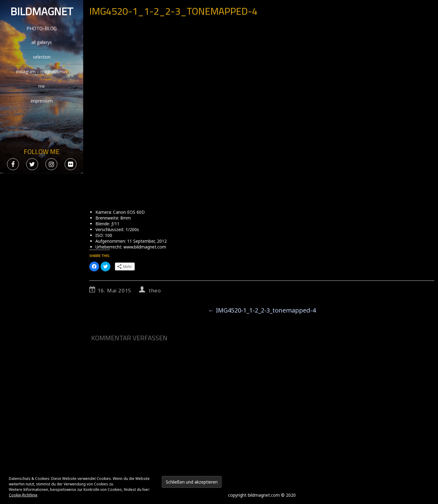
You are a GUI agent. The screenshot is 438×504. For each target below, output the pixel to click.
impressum (42, 101)
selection (42, 57)
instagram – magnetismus (42, 71)
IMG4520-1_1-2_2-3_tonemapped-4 (262, 310)
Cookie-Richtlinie (23, 495)
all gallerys (42, 42)
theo (155, 290)
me (42, 86)
